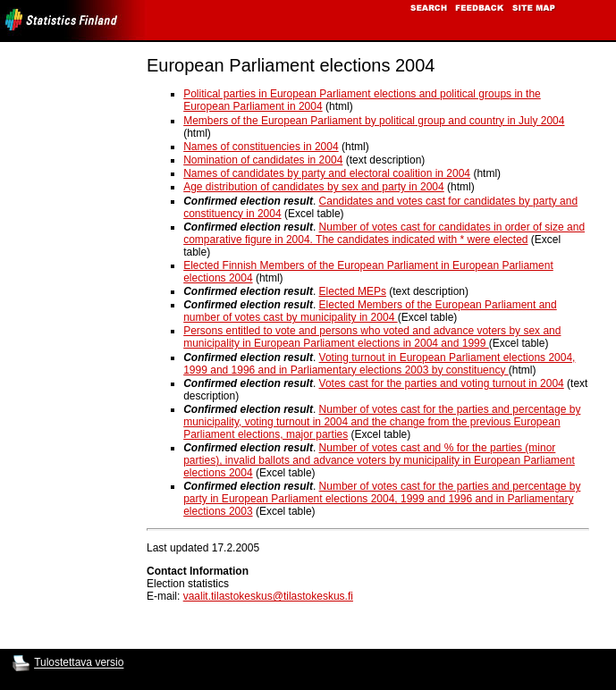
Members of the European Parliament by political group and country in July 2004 (374, 121)
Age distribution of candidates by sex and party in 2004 (314, 187)
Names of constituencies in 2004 (261, 147)
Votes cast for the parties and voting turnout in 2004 (442, 383)
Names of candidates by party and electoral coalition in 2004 (327, 173)
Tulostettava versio (79, 663)
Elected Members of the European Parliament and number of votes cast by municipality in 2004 (370, 311)
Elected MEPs (353, 291)
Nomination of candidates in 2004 (263, 160)
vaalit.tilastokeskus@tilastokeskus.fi (268, 596)
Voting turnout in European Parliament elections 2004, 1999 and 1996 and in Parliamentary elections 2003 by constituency (379, 364)
